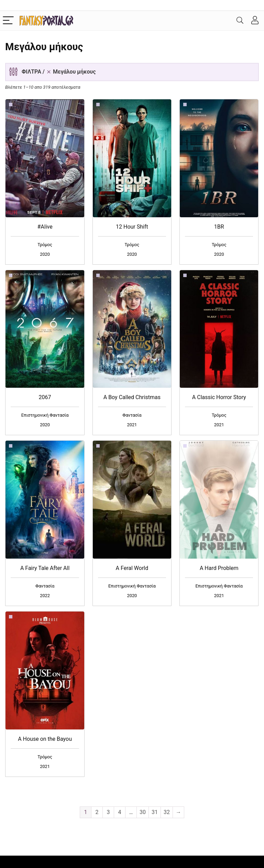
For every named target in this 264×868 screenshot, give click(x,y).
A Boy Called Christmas (132, 397)
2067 (45, 397)
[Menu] (8, 21)
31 (155, 812)
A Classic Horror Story (219, 397)
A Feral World (132, 568)
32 (167, 812)
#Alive (45, 227)
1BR (219, 227)
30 (143, 812)
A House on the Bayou (45, 739)
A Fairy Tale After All (45, 568)
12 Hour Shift (132, 227)
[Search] (240, 21)
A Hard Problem (219, 568)
